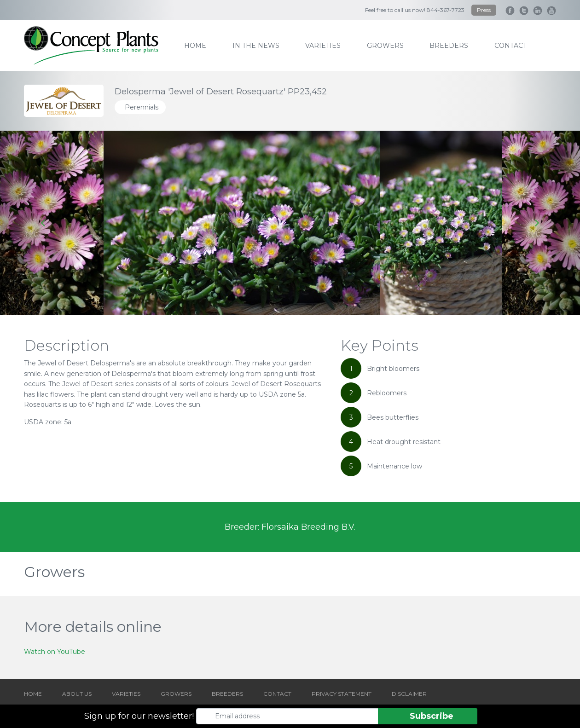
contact (510, 46)
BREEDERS (227, 694)
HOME (33, 694)
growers (385, 46)
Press (484, 10)
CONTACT (277, 694)
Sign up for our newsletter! (139, 716)
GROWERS (176, 694)
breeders (449, 46)
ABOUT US (77, 694)
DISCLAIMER (409, 694)
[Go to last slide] (43, 223)
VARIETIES (126, 694)
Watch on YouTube (55, 652)
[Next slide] (536, 223)
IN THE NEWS (256, 46)
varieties (323, 46)
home (195, 46)
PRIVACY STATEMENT (342, 694)
